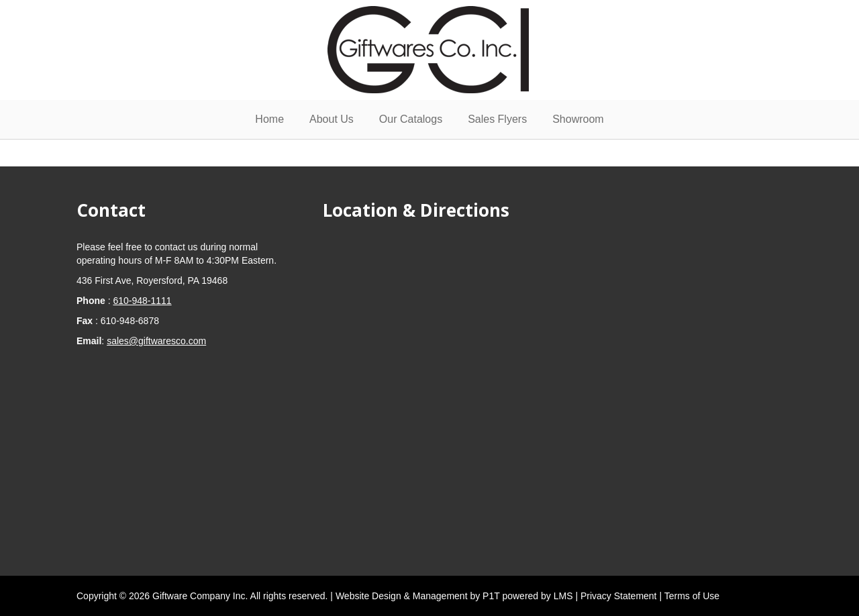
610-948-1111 (142, 301)
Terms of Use (692, 596)
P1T (492, 596)
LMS (565, 596)
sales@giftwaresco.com (156, 341)
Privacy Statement (620, 596)
